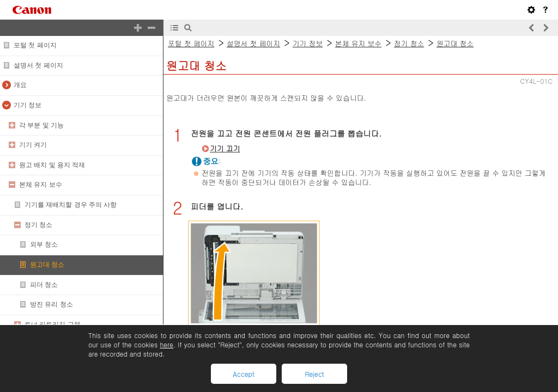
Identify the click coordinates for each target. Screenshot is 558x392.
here (166, 344)
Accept (243, 374)
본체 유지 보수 (41, 185)
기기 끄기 (225, 148)
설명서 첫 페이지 (38, 65)
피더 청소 (44, 285)
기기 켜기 (33, 145)
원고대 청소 (47, 265)
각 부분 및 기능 (41, 125)
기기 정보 (28, 105)
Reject (314, 374)
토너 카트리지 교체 (53, 324)
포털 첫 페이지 (35, 45)
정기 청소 (38, 225)
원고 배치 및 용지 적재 (52, 165)
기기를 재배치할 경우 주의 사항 (71, 205)
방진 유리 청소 (51, 304)
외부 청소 (44, 244)
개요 (20, 85)
